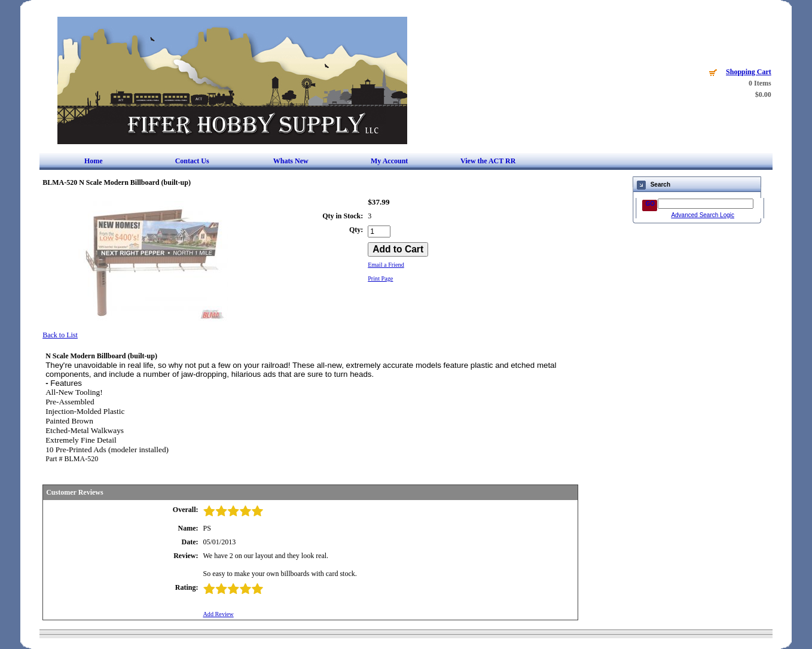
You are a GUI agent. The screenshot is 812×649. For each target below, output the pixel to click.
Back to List (60, 335)
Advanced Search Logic (703, 215)
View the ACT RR (488, 161)
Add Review (218, 614)
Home (94, 161)
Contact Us (192, 161)
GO (650, 204)
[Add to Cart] (398, 249)
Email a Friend (386, 265)
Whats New (291, 161)
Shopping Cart (749, 72)
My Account (389, 161)
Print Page (380, 278)
